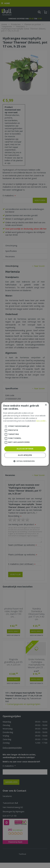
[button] (25, 461)
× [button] (46, 405)
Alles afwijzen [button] (25, 455)
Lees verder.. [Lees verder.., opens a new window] (42, 421)
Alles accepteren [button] (25, 449)
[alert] (25, 434)
